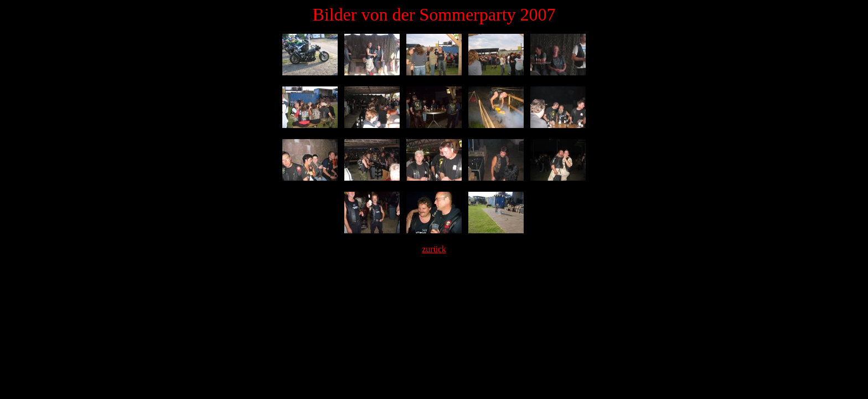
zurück (434, 249)
